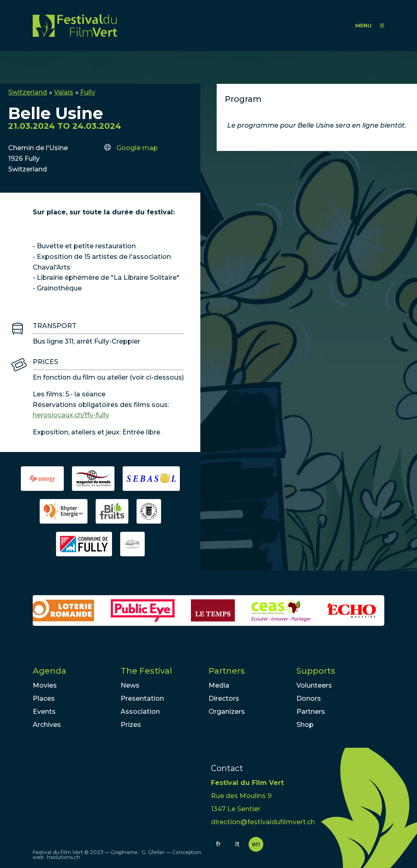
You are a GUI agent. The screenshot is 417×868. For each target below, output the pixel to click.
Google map (137, 148)
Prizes (131, 725)
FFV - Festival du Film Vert (75, 26)
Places (44, 698)
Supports (316, 671)
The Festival (146, 671)
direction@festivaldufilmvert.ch (263, 822)
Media (219, 685)
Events (44, 712)
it (237, 844)
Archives (47, 725)
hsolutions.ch (64, 857)
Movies (45, 685)
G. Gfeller (153, 852)
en (256, 844)
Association (140, 712)
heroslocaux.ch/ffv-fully (71, 415)
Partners (227, 671)
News (130, 685)
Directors (224, 698)
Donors (309, 698)
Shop (305, 725)
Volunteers (314, 685)
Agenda (49, 671)
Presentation (142, 698)
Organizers (227, 712)
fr (218, 844)
